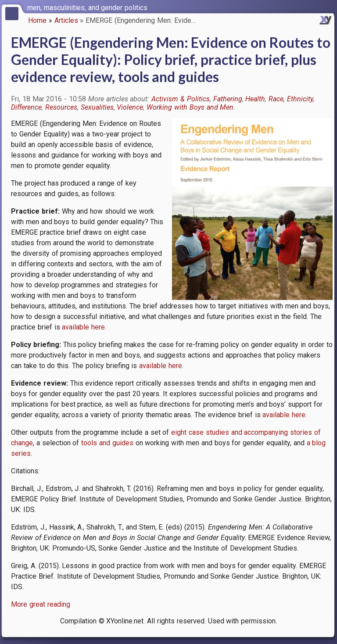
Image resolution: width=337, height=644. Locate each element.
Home (37, 20)
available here (83, 327)
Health (255, 99)
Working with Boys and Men (190, 107)
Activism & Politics (181, 99)
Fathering (228, 99)
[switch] (328, 7)
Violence (130, 107)
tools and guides (107, 443)
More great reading (41, 604)
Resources (61, 107)
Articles (66, 20)
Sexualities (97, 107)
